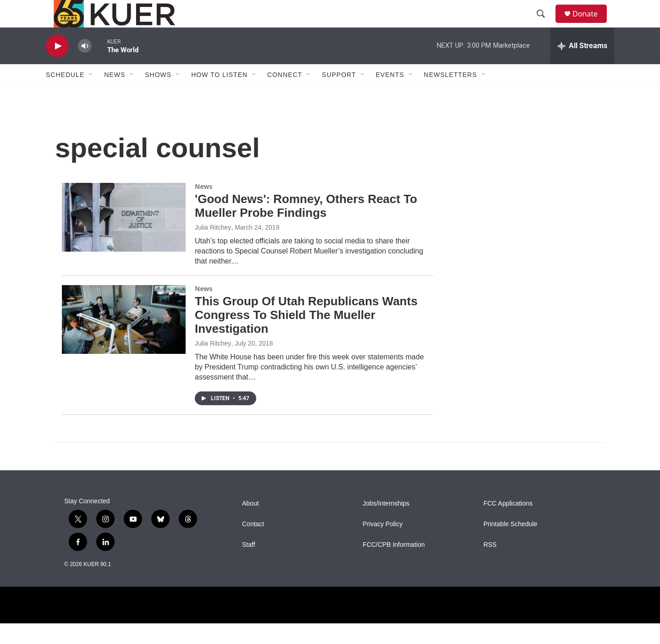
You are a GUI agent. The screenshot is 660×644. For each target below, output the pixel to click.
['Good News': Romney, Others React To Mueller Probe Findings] (124, 238)
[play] (57, 67)
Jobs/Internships (386, 524)
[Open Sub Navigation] (91, 95)
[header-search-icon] (545, 24)
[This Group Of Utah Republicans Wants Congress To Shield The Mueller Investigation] (124, 340)
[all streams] (582, 66)
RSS (490, 565)
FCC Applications (508, 524)
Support (339, 95)
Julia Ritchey (213, 248)
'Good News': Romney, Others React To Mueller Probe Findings (306, 226)
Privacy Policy (382, 545)
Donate (591, 24)
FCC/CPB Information (393, 565)
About (250, 524)
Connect (285, 95)
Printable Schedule (511, 545)
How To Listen (219, 95)
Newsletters (451, 95)
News (203, 207)
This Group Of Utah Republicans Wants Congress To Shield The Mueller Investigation (306, 336)
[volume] (85, 67)
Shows (158, 95)
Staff (249, 565)
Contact (253, 545)
